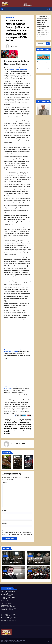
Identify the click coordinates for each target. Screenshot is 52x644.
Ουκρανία (31, 556)
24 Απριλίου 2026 (9, 562)
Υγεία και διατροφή (10, 17)
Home (42, 641)
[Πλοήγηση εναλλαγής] (25, 9)
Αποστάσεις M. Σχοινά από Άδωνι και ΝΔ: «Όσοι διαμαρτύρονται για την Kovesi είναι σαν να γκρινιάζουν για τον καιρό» (9, 617)
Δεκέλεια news (16, 45)
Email (4, 517)
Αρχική (49, 641)
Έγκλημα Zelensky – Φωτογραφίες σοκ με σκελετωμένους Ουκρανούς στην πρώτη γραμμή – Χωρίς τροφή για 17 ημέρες (8, 607)
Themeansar (17, 642)
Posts (46, 641)
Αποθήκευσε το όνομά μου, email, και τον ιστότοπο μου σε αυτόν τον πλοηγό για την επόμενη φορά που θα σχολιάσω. (17, 533)
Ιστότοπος (5, 524)
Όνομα (5, 511)
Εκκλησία (6, 556)
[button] (47, 9)
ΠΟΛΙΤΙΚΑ (5, 571)
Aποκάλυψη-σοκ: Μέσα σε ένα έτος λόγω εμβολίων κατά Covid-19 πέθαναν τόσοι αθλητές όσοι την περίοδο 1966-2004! (17, 31)
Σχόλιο (4, 483)
